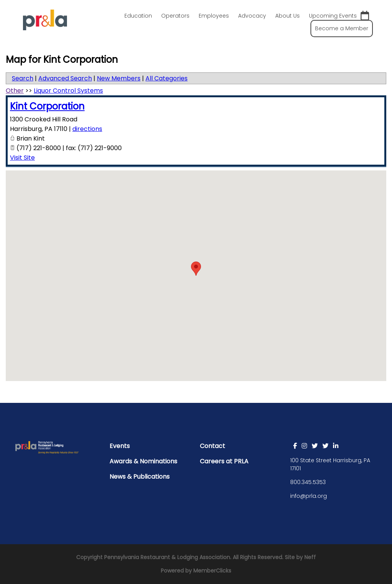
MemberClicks (212, 571)
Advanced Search (65, 78)
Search (23, 78)
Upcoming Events (339, 16)
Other (15, 91)
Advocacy (252, 16)
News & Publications (140, 477)
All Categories (167, 78)
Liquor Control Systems (68, 91)
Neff (310, 557)
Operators (175, 16)
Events (120, 446)
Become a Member (342, 28)
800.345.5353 (308, 482)
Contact (212, 446)
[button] (196, 269)
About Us (287, 16)
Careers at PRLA (224, 461)
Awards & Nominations (143, 461)
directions (87, 129)
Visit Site (22, 158)
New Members (119, 78)
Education (138, 16)
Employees (214, 16)
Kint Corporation (47, 106)
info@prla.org (309, 496)
